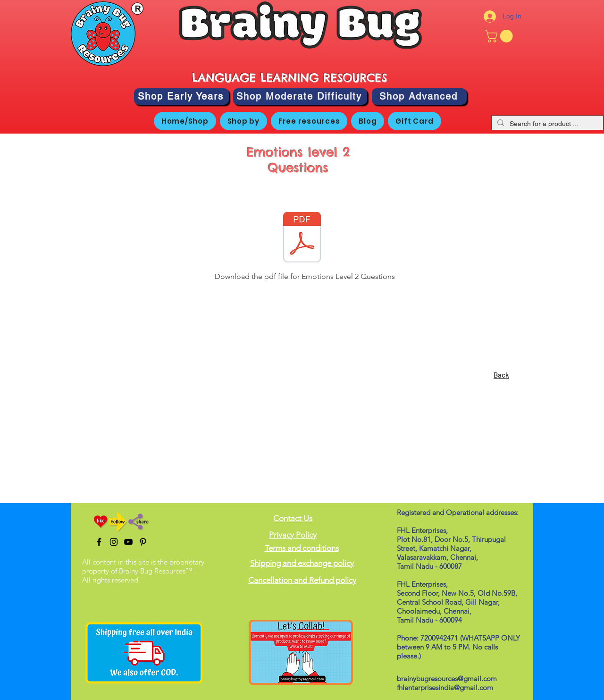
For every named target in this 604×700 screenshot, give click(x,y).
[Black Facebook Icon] (99, 542)
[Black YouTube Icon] (128, 542)
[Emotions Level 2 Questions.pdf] (302, 238)
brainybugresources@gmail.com (447, 679)
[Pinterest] (143, 542)
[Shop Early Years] (181, 97)
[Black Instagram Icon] (114, 542)
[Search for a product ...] (546, 124)
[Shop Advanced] (419, 97)
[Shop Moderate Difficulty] (300, 97)
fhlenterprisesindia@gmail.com (445, 687)
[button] (500, 36)
